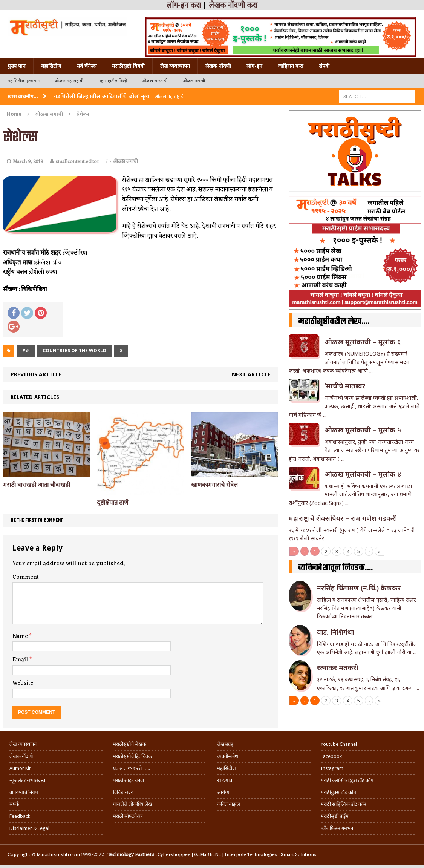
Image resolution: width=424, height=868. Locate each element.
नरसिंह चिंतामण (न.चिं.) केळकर (359, 588)
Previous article (36, 374)
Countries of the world (74, 350)
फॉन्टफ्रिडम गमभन (337, 828)
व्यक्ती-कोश (228, 756)
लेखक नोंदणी (218, 66)
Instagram (332, 768)
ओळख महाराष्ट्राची (69, 81)
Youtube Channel (339, 744)
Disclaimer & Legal (29, 828)
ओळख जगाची (194, 81)
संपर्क (324, 66)
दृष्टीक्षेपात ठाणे (113, 502)
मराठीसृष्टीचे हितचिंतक (132, 756)
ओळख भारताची (155, 81)
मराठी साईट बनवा (129, 780)
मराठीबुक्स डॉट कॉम (338, 792)
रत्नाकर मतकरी (338, 667)
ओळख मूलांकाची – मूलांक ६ (363, 342)
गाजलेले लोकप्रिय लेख (133, 804)
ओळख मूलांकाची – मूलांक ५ (363, 430)
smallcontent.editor (77, 162)
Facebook (331, 756)
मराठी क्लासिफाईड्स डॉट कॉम (347, 780)
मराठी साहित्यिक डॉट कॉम (344, 804)
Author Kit (20, 768)
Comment (26, 577)
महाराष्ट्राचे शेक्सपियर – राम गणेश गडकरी (343, 518)
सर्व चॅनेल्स (86, 66)
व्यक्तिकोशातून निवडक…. (335, 568)
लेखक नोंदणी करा (233, 5)
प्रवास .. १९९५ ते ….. (132, 768)
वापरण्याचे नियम (24, 792)
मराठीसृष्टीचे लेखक (130, 744)
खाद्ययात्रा (225, 780)
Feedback (20, 816)
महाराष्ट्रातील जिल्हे (113, 81)
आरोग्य (223, 792)
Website (23, 683)
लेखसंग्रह (225, 744)
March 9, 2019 (28, 162)
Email (21, 660)
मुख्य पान (17, 66)
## (26, 350)
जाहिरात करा (291, 66)
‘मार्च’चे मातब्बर (345, 386)
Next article (251, 374)
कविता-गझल (229, 804)
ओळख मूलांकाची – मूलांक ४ (363, 474)
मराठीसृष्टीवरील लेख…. (334, 322)
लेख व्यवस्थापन (175, 66)
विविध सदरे (123, 792)
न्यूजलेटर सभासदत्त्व (27, 780)
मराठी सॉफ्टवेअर (128, 816)
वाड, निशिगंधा (335, 632)
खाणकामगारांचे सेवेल (214, 485)
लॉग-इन (254, 66)
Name (21, 636)
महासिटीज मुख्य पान (24, 81)
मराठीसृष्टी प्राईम (335, 816)
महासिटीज (51, 66)
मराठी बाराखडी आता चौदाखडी (37, 485)
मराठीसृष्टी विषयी (128, 66)
